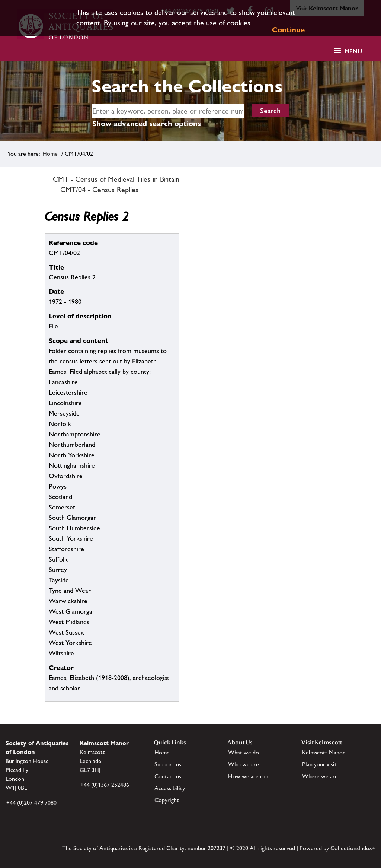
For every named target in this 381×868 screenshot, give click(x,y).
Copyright (167, 800)
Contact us (168, 776)
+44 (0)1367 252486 (105, 785)
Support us (168, 764)
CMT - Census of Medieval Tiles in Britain (116, 179)
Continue (288, 30)
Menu (353, 51)
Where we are (320, 776)
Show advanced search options (147, 124)
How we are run (248, 776)
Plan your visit (319, 764)
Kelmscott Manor (324, 752)
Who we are (244, 764)
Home (50, 154)
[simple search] (168, 111)
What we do (244, 752)
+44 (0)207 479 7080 (31, 803)
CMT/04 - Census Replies (99, 190)
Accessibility (170, 788)
